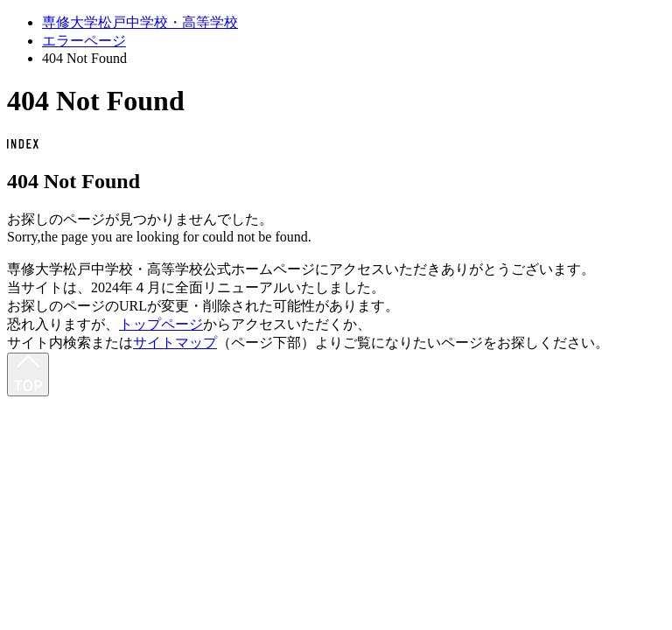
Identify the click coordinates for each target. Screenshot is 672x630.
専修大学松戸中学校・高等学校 (140, 22)
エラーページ (84, 41)
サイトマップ (175, 343)
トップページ (161, 324)
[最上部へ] (28, 374)
